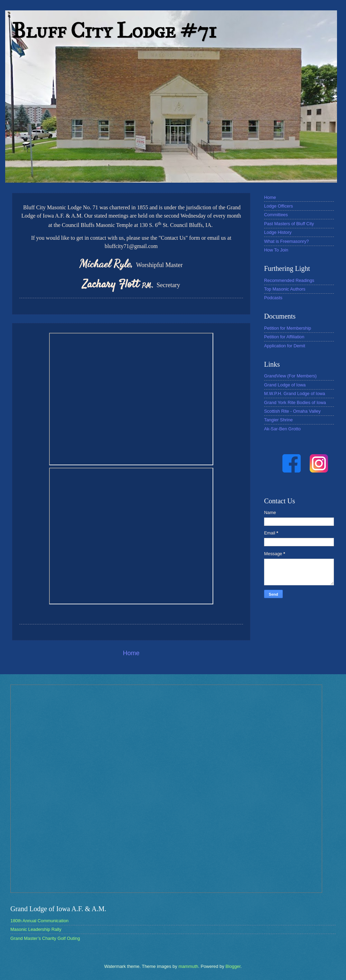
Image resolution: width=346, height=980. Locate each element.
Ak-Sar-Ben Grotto (282, 429)
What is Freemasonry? (287, 241)
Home (131, 653)
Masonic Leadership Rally (36, 929)
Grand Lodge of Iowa (285, 385)
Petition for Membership (288, 328)
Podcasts (273, 298)
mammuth (188, 966)
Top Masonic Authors (285, 289)
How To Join (276, 250)
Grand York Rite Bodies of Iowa (295, 402)
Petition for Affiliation (284, 337)
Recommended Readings (289, 280)
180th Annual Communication (39, 921)
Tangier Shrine (278, 420)
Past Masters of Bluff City (289, 224)
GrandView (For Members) (290, 376)
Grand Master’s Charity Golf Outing (45, 938)
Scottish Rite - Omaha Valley (292, 411)
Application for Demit (285, 346)
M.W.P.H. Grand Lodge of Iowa (295, 393)
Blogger (233, 966)
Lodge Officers (279, 206)
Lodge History (278, 232)
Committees (276, 215)
